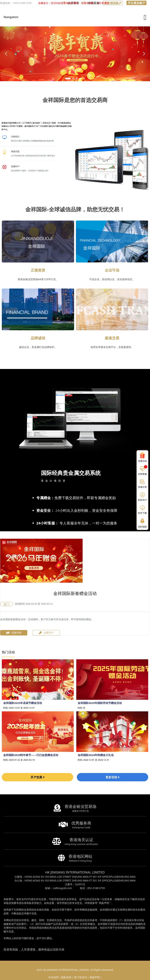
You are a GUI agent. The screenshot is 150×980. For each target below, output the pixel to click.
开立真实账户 (136, 3)
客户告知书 (80, 977)
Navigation (11, 17)
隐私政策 (66, 977)
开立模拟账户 (113, 3)
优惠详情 (14, 633)
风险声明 (104, 903)
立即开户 (46, 633)
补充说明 (53, 977)
